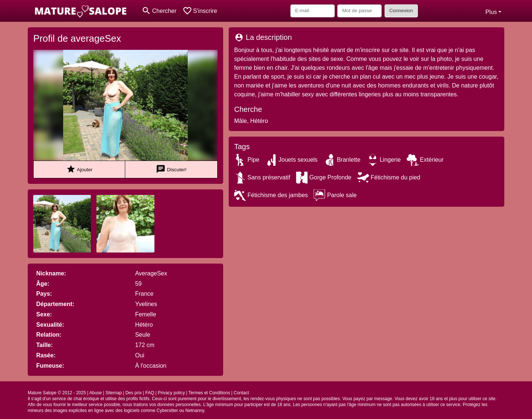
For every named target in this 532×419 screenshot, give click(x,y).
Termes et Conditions (209, 393)
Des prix (133, 393)
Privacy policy (171, 393)
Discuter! (171, 169)
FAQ (150, 393)
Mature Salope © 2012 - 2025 (57, 393)
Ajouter (79, 169)
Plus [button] (491, 12)
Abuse (96, 393)
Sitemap (114, 393)
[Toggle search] (159, 11)
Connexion (401, 11)
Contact (241, 393)
